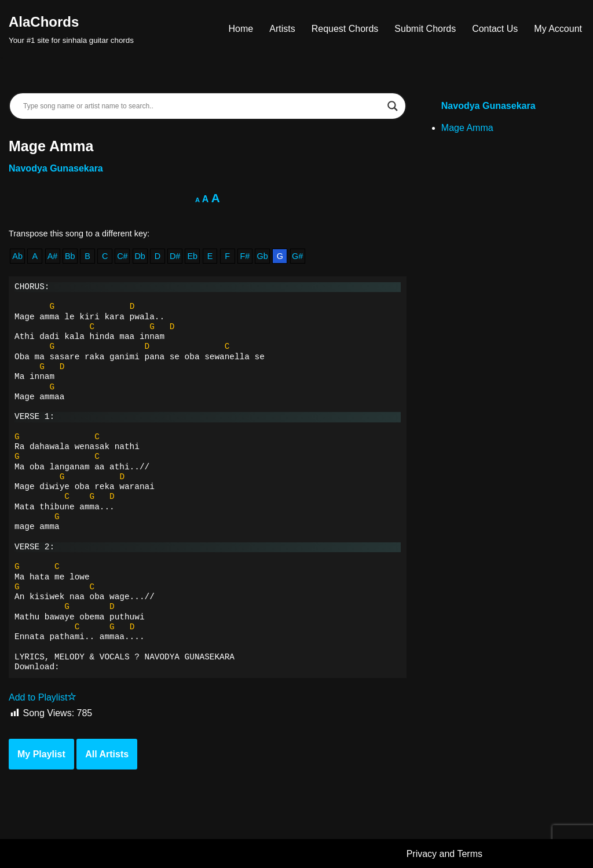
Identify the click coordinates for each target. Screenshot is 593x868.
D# (175, 256)
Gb (263, 256)
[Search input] (202, 106)
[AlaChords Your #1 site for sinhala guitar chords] (71, 29)
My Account (558, 29)
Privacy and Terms (444, 854)
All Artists (107, 754)
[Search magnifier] (393, 106)
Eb (192, 256)
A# (53, 256)
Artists (282, 29)
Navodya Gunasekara (56, 168)
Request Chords (345, 29)
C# (122, 256)
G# (297, 256)
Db (140, 256)
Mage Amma (467, 128)
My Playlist (41, 754)
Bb (70, 256)
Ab (17, 256)
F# (245, 256)
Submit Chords (425, 29)
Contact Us (495, 29)
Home (241, 29)
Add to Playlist (43, 697)
